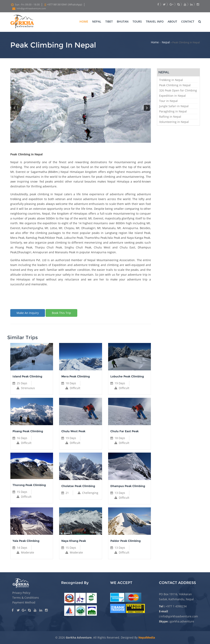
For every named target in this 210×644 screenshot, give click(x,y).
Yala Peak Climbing (26, 541)
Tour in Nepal (168, 101)
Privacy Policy (21, 593)
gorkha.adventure (182, 621)
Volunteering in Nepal (174, 122)
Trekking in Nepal (171, 80)
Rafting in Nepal (170, 117)
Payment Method (24, 602)
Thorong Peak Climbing (29, 485)
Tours (137, 21)
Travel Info (155, 21)
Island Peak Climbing (27, 376)
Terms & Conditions (26, 598)
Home (84, 21)
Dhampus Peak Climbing (128, 486)
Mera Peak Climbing (76, 376)
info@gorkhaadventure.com (31, 8)
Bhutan (123, 21)
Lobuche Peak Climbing (127, 376)
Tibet (109, 21)
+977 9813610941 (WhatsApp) (65, 4)
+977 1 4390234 (176, 606)
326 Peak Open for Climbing (178, 90)
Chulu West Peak (73, 431)
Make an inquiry (28, 313)
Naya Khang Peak (74, 541)
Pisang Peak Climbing (28, 431)
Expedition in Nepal (172, 96)
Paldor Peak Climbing (125, 541)
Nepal (97, 21)
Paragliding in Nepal (173, 111)
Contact (188, 21)
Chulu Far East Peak (124, 431)
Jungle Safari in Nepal (174, 106)
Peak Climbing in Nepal (175, 85)
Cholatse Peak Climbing (78, 486)
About (172, 21)
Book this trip (61, 313)
